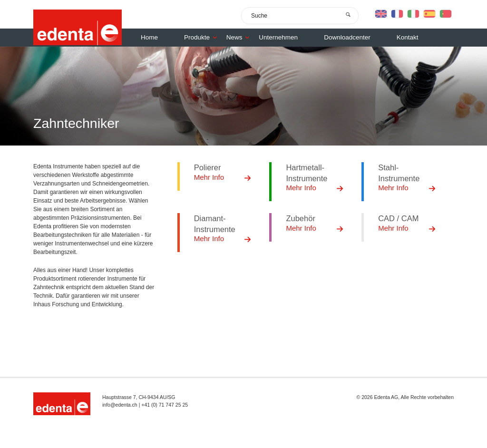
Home (149, 37)
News (240, 37)
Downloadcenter (347, 37)
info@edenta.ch (120, 405)
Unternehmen (278, 37)
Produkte (203, 37)
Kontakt (408, 37)
